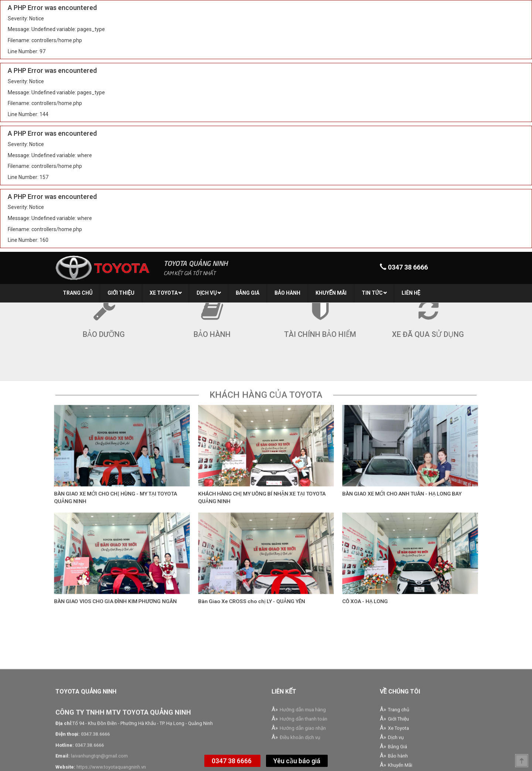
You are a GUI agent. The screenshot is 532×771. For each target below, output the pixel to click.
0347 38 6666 (232, 761)
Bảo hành (287, 293)
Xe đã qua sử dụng (428, 310)
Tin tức (374, 293)
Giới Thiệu (121, 293)
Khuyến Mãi (331, 293)
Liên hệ (411, 293)
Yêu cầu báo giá (297, 761)
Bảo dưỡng (104, 310)
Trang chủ (78, 293)
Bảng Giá (248, 293)
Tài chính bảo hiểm (320, 310)
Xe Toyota (166, 293)
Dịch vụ (209, 293)
